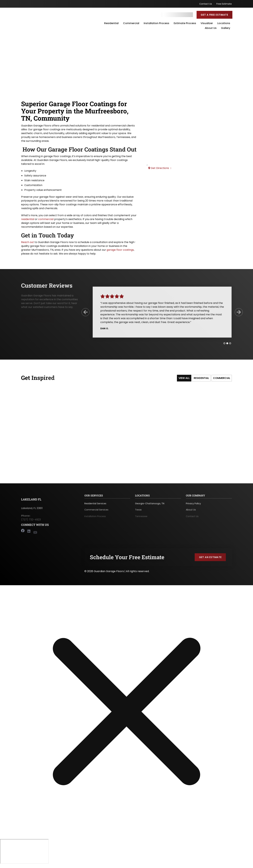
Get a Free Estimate (214, 15)
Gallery (226, 28)
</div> (24, 851)
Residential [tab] (201, 378)
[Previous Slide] (83, 312)
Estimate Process (185, 23)
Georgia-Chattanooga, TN (150, 505)
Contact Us (206, 4)
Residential (111, 23)
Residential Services (95, 505)
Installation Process (156, 23)
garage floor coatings (120, 250)
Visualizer (207, 23)
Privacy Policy (193, 505)
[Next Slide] (236, 312)
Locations (224, 23)
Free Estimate (224, 4)
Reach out (27, 242)
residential (28, 219)
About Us (211, 28)
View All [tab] (184, 378)
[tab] (222, 343)
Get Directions (160, 168)
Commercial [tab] (222, 378)
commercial (46, 219)
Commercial (131, 23)
